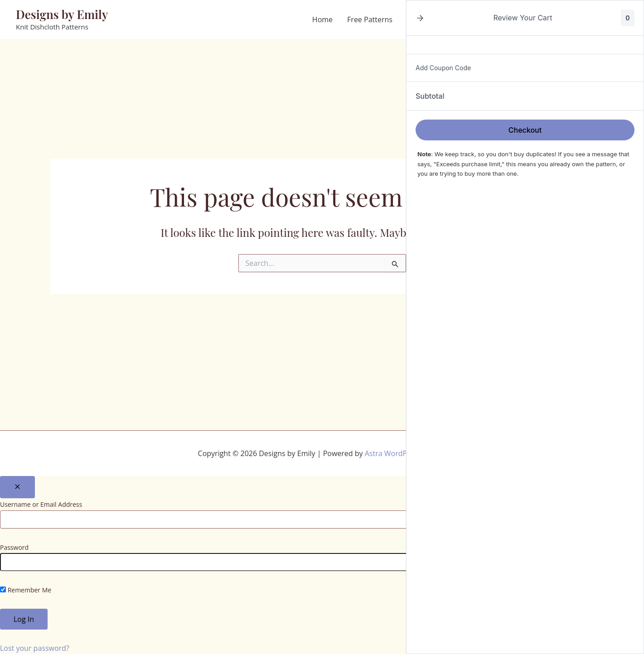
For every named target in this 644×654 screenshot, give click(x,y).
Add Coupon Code (443, 68)
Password (14, 547)
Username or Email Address (41, 504)
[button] (420, 18)
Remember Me (26, 590)
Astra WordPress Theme (406, 453)
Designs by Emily (62, 14)
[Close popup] (17, 487)
